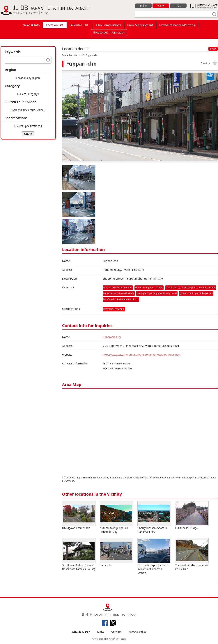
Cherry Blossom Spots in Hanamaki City (154, 517)
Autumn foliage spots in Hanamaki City (116, 517)
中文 (178, 6)
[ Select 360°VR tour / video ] (28, 110)
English (161, 6)
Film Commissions (109, 25)
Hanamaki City (112, 337)
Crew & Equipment (140, 25)
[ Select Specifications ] (28, 126)
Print (213, 49)
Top (64, 55)
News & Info (31, 25)
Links (101, 631)
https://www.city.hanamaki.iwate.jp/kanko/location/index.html (143, 354)
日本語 (143, 6)
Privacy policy (138, 631)
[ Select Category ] (28, 94)
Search (28, 134)
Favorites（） (80, 25)
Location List (55, 25)
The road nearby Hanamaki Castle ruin (192, 554)
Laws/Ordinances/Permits (177, 25)
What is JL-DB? (81, 631)
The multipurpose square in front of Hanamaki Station (154, 556)
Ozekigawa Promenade (79, 515)
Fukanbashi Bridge (192, 515)
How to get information (109, 32)
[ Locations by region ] (28, 78)
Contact (116, 631)
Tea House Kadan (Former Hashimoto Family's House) (79, 554)
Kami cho (116, 552)
